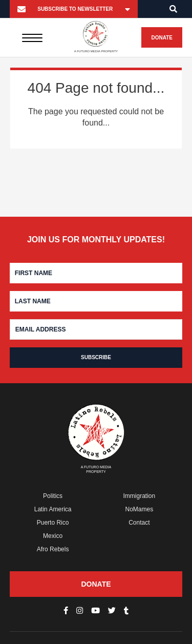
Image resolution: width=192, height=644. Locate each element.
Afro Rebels (53, 549)
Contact (139, 523)
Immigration (140, 496)
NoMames (140, 509)
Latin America (53, 509)
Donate (162, 38)
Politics (53, 496)
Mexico (53, 536)
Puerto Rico (53, 523)
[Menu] (33, 37)
